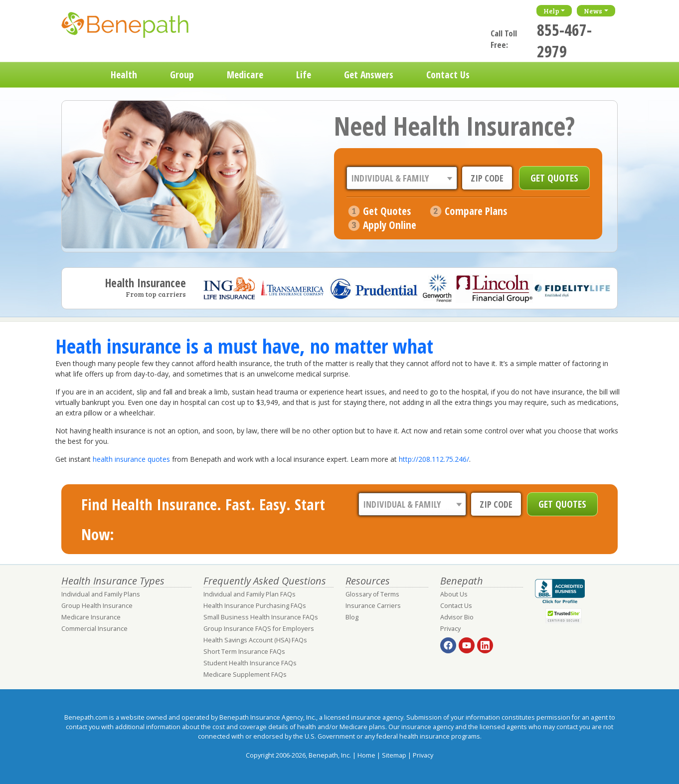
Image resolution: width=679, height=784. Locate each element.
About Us (454, 594)
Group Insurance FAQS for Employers (259, 629)
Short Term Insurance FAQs (244, 652)
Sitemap (394, 755)
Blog (352, 617)
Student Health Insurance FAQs (250, 663)
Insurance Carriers (373, 606)
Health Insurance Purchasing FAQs (255, 606)
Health (124, 75)
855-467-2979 (564, 40)
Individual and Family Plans (101, 594)
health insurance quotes (131, 459)
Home (78, 75)
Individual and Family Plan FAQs (250, 594)
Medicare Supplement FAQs (245, 675)
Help (551, 11)
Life (304, 75)
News (593, 11)
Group (182, 75)
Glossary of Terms (372, 594)
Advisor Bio (457, 617)
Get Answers (369, 75)
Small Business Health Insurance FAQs (261, 617)
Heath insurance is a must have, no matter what (244, 346)
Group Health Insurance (97, 606)
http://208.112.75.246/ (434, 459)
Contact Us (448, 75)
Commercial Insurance (94, 629)
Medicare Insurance (91, 617)
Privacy (450, 629)
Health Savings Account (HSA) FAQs (255, 640)
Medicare (245, 75)
